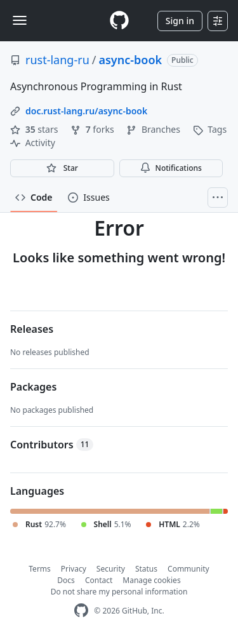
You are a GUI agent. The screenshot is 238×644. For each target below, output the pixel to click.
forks (93, 129)
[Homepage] (119, 21)
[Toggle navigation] (20, 20)
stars (35, 129)
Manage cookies (151, 580)
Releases (32, 329)
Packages (33, 387)
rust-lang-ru (57, 60)
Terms (40, 569)
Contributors (52, 445)
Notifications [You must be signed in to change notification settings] (171, 168)
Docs (66, 580)
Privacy (74, 569)
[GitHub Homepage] (81, 611)
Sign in (180, 21)
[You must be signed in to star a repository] (62, 168)
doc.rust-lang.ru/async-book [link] (86, 111)
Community (188, 569)
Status (146, 569)
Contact (99, 580)
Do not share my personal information (119, 592)
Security (111, 569)
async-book (130, 60)
